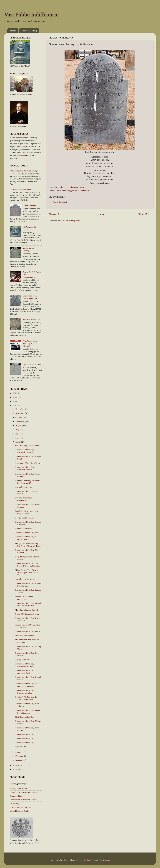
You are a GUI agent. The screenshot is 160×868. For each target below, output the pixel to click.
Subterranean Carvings (28, 249)
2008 (15, 769)
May (18, 438)
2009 (15, 765)
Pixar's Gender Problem (21, 190)
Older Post (144, 214)
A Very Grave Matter (19, 788)
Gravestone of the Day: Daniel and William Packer (28, 604)
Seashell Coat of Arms (32, 365)
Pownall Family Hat (24, 487)
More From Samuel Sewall (26, 610)
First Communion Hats (25, 717)
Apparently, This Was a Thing (28, 463)
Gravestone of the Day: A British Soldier (26, 538)
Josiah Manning (29, 206)
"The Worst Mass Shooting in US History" (30, 343)
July (17, 430)
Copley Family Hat (23, 660)
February (20, 756)
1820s (58, 191)
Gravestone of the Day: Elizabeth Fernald (25, 468)
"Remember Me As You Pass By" (24, 171)
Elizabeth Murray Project (20, 807)
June (18, 434)
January (19, 760)
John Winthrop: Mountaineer (27, 445)
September (20, 421)
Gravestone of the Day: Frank (27, 631)
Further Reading (29, 31)
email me (27, 155)
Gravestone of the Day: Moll (27, 533)
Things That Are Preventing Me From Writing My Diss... (28, 545)
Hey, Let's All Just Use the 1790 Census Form (26, 698)
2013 (15, 393)
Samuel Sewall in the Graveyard (24, 598)
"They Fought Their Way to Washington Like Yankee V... (27, 573)
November (20, 413)
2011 (15, 401)
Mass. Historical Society (20, 811)
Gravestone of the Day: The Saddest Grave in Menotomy (28, 565)
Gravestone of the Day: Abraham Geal (25, 672)
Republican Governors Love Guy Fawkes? (27, 512)
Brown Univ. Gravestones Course (24, 792)
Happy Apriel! (21, 747)
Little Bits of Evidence (25, 636)
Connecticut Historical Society (23, 800)
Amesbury (66, 191)
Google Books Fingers (25, 518)
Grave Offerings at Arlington (27, 614)
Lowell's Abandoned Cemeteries (24, 499)
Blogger (106, 860)
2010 (15, 405)
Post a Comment (60, 202)
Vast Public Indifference (31, 15)
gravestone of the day (80, 191)
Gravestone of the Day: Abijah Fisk (30, 297)
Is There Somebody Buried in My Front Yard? (27, 482)
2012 (15, 397)
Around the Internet (23, 529)
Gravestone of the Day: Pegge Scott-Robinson (28, 711)
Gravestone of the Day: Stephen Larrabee (25, 692)
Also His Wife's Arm (31, 320)
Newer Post (56, 214)
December (20, 409)
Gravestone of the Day (25, 734)
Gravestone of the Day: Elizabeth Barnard (25, 451)
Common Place (16, 796)
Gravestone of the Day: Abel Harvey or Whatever (27, 685)
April (18, 442)
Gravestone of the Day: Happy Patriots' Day (28, 585)
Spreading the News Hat (25, 579)
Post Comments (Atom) (70, 221)
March (19, 752)
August (19, 425)
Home (13, 31)
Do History (14, 803)
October (19, 417)
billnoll (89, 860)
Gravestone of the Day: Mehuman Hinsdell (25, 665)
